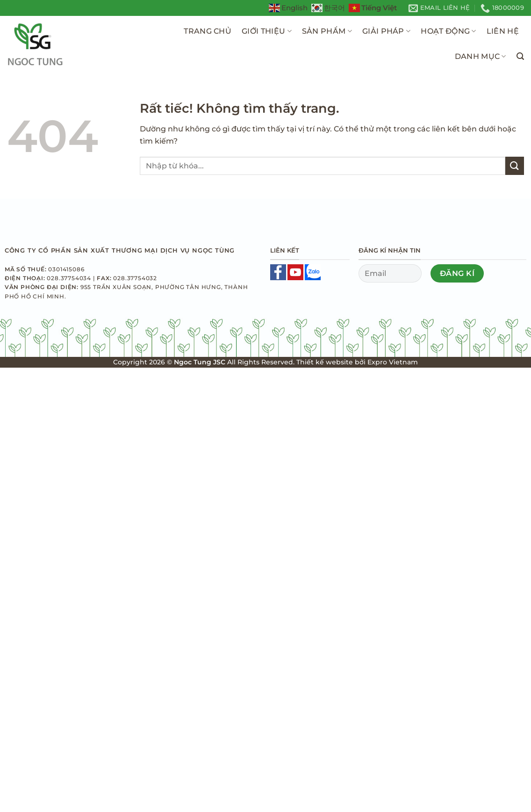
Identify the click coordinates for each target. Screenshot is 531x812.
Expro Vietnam (393, 362)
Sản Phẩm (327, 31)
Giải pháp (386, 31)
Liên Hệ (503, 31)
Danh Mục (481, 57)
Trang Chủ (208, 31)
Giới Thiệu (267, 31)
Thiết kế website (325, 362)
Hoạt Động (448, 31)
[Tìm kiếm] (520, 56)
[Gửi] (515, 166)
